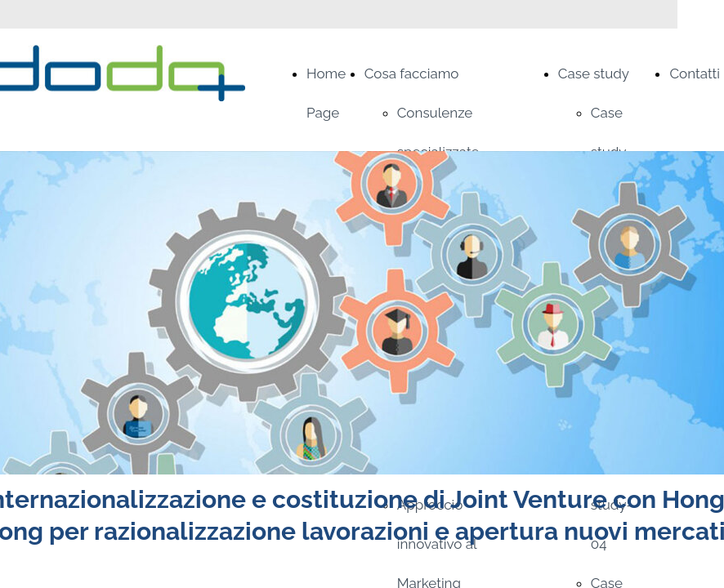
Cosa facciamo (412, 73)
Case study (594, 73)
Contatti (695, 73)
